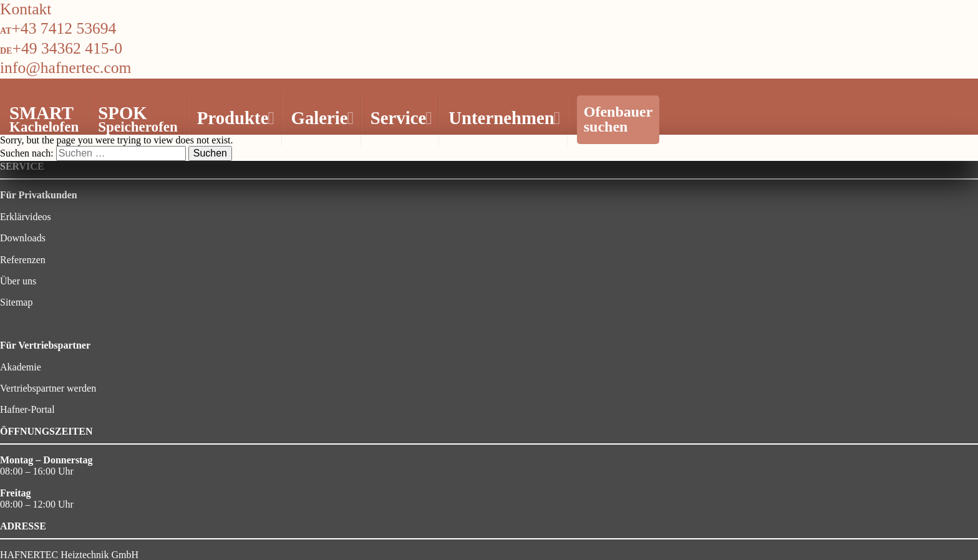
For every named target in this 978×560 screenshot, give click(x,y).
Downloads (23, 238)
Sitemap (16, 302)
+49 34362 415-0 (67, 48)
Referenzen (23, 260)
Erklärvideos (26, 217)
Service (400, 118)
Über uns (18, 281)
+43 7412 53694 (64, 28)
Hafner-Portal (27, 409)
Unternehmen (503, 118)
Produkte (234, 118)
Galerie (321, 118)
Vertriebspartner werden (48, 388)
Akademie (21, 367)
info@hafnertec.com (65, 68)
